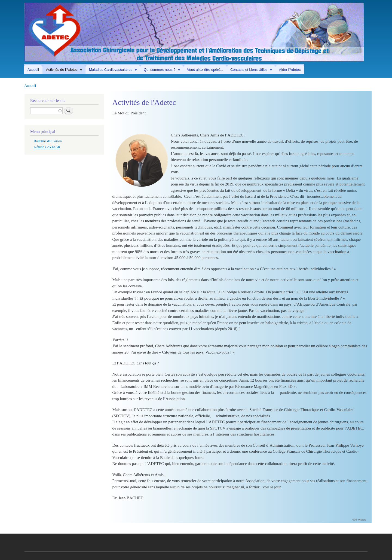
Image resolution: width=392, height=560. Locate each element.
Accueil (30, 86)
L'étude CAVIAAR (47, 147)
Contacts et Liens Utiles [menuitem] (250, 71)
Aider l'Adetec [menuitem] (290, 70)
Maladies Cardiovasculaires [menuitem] (111, 71)
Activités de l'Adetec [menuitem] (63, 71)
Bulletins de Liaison (48, 141)
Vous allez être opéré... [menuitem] (205, 70)
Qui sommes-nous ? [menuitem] (160, 71)
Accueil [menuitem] (33, 70)
